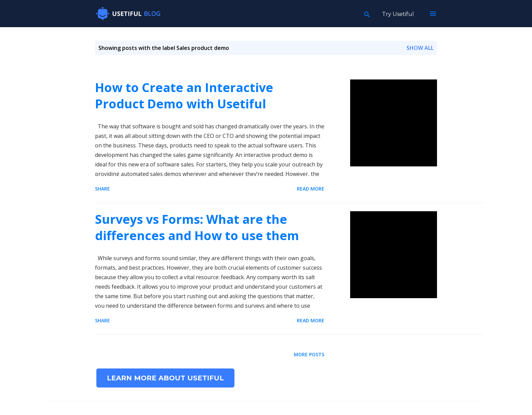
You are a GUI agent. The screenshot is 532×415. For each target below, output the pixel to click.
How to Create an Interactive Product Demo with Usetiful (184, 96)
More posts (309, 354)
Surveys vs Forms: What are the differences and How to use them (197, 227)
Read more (311, 189)
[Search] (367, 14)
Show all (420, 48)
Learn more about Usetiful (165, 378)
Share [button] (102, 189)
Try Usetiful (398, 14)
